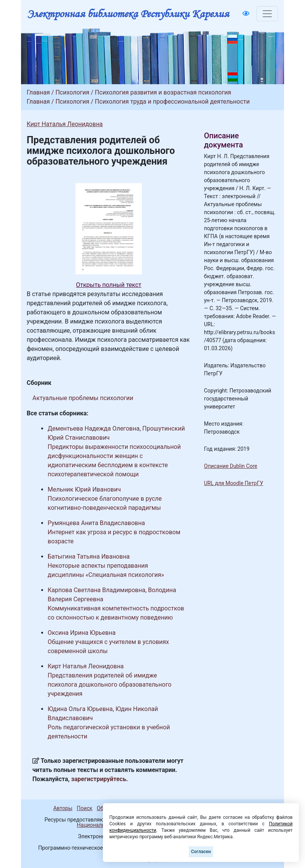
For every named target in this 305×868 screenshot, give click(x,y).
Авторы (63, 808)
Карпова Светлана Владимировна (96, 590)
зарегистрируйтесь (99, 779)
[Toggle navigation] (267, 14)
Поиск (84, 808)
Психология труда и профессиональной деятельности (172, 102)
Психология (72, 92)
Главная (38, 92)
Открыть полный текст (109, 285)
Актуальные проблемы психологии (83, 398)
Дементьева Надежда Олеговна (94, 428)
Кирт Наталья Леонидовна (65, 124)
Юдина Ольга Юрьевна (80, 709)
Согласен (201, 852)
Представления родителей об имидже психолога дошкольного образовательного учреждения (110, 685)
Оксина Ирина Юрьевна (82, 633)
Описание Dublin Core (231, 466)
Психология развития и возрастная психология (163, 92)
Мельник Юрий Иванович (84, 489)
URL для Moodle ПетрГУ (234, 483)
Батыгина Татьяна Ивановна (89, 557)
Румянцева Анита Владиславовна (96, 523)
